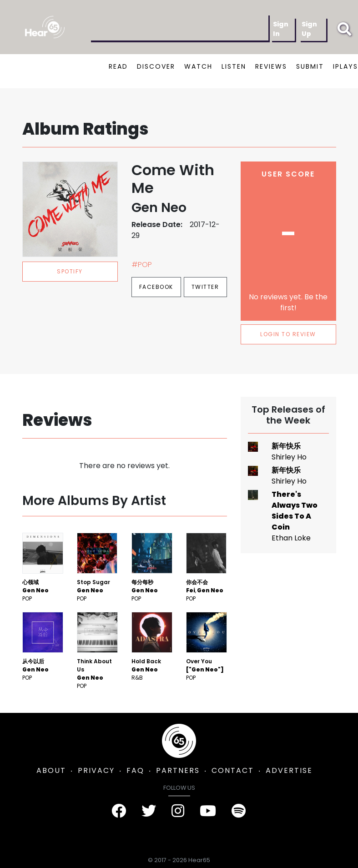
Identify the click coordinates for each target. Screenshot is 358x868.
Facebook (156, 287)
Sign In (281, 29)
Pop (27, 598)
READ (118, 66)
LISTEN (234, 66)
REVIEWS (271, 66)
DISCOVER (156, 66)
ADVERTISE (289, 770)
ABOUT (51, 770)
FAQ (135, 770)
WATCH (198, 66)
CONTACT (233, 770)
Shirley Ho (289, 457)
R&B (137, 678)
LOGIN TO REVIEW (288, 334)
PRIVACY (96, 770)
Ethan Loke (291, 538)
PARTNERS (178, 770)
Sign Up (309, 29)
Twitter (205, 287)
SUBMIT (310, 66)
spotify (70, 271)
